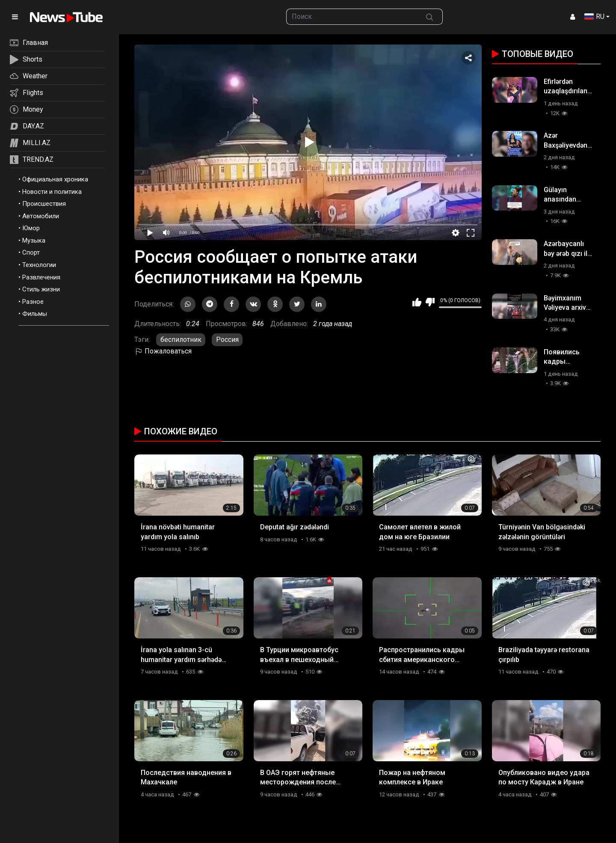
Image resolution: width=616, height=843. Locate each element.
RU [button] (594, 16)
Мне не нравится (430, 302)
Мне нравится (417, 302)
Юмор (31, 228)
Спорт (31, 252)
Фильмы (35, 314)
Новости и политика (52, 192)
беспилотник (181, 340)
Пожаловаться (163, 351)
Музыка (34, 240)
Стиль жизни (41, 289)
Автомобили (41, 216)
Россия (227, 340)
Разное (33, 302)
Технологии (39, 265)
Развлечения (41, 277)
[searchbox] (352, 17)
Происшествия (44, 204)
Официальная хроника (55, 179)
